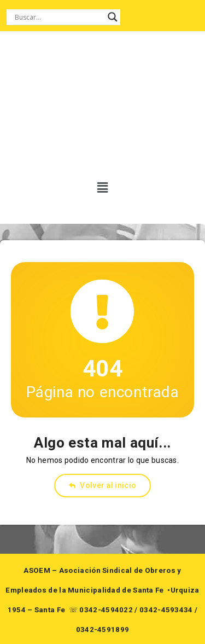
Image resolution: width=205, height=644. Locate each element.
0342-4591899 (103, 630)
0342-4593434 (166, 610)
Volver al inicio (102, 485)
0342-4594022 (106, 610)
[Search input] (58, 17)
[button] (99, 188)
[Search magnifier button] (113, 17)
